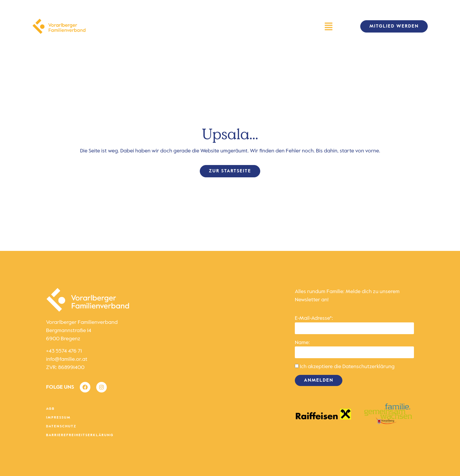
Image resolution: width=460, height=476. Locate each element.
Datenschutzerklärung (368, 367)
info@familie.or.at (67, 359)
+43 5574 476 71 (64, 351)
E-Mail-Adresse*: (314, 318)
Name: (302, 343)
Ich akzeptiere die (347, 367)
